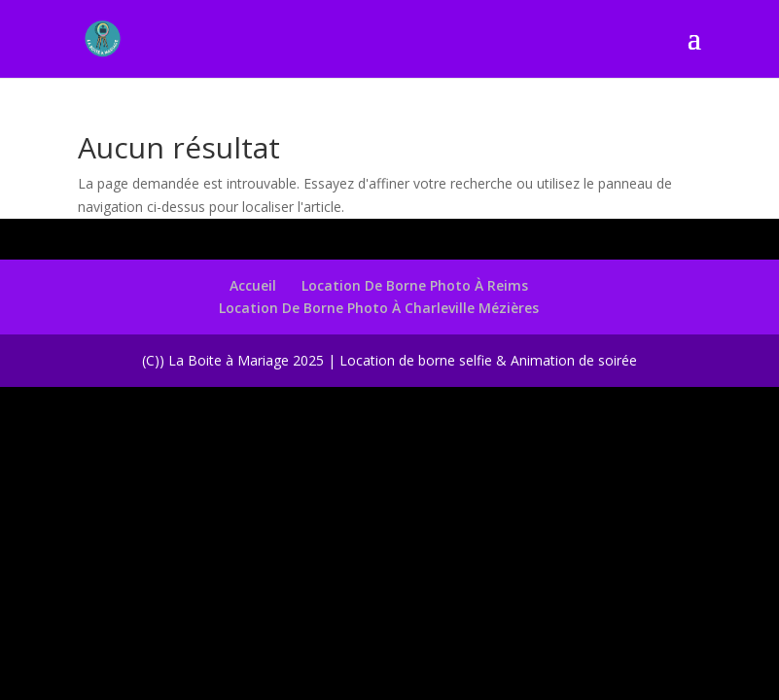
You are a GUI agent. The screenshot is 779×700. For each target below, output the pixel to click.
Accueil (253, 285)
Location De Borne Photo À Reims (415, 285)
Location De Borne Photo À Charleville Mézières (379, 308)
